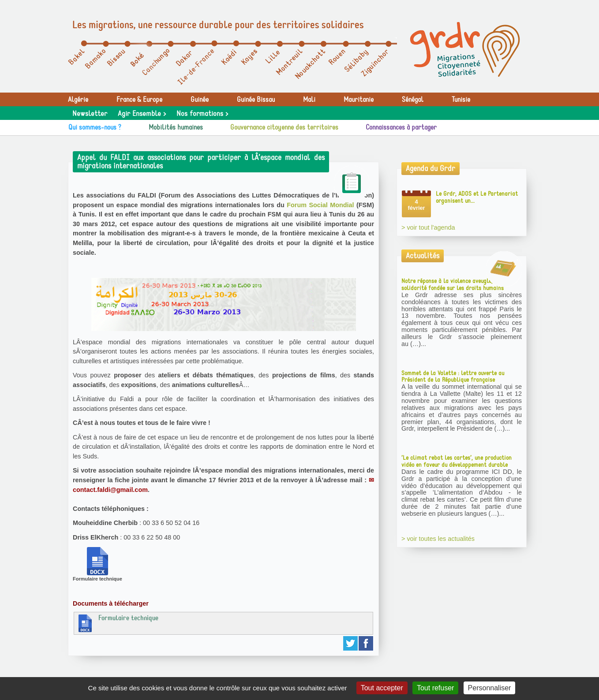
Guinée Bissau (256, 100)
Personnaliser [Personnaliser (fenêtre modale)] (490, 688)
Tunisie (461, 100)
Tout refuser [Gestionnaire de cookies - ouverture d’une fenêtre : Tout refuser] (435, 688)
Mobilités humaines (176, 127)
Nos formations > (202, 114)
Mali (309, 100)
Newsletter (90, 114)
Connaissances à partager (401, 127)
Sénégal (413, 100)
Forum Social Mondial (320, 205)
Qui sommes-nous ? (95, 127)
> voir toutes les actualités (438, 539)
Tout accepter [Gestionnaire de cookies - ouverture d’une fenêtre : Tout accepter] (382, 688)
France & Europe (139, 100)
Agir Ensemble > (142, 114)
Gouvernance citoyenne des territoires (284, 127)
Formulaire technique (117, 623)
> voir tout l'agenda (428, 227)
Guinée (200, 100)
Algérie (78, 100)
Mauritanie (359, 100)
